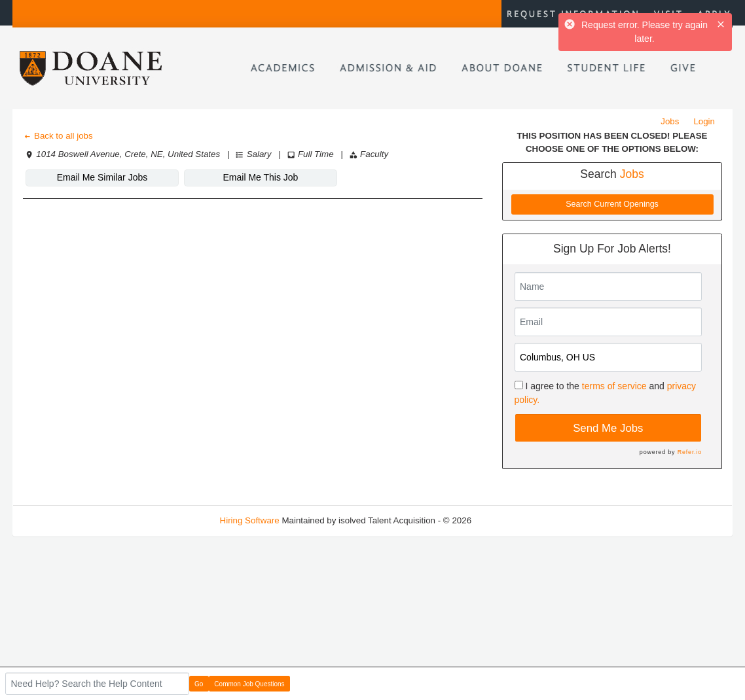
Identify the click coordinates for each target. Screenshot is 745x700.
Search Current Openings (612, 204)
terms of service (614, 386)
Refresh (510, 520)
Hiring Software (250, 520)
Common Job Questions (249, 684)
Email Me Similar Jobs (102, 177)
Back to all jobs (58, 136)
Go (199, 684)
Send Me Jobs (608, 428)
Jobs (670, 121)
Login (704, 121)
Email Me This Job (261, 177)
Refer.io (690, 452)
